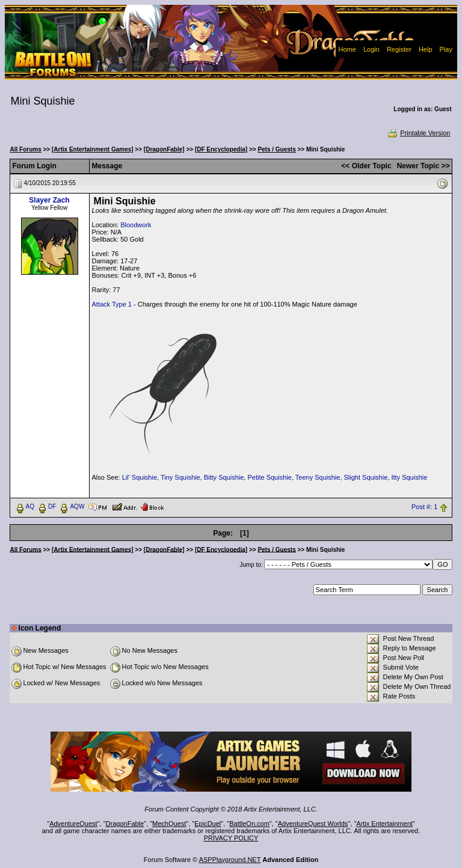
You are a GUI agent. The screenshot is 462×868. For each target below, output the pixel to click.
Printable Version (418, 133)
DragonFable (125, 824)
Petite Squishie (269, 477)
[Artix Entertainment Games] (93, 149)
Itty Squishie (409, 477)
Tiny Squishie (180, 477)
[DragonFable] (164, 149)
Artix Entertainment (384, 824)
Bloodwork (136, 225)
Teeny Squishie (318, 477)
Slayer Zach (49, 200)
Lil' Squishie (140, 477)
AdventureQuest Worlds (313, 824)
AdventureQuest (73, 824)
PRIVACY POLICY (231, 838)
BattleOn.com (249, 824)
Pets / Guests (276, 149)
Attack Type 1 (112, 304)
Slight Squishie (366, 477)
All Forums (26, 149)
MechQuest (169, 824)
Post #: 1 (424, 507)
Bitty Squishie (224, 477)
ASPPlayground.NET (230, 860)
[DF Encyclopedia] (221, 149)
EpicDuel (208, 824)
